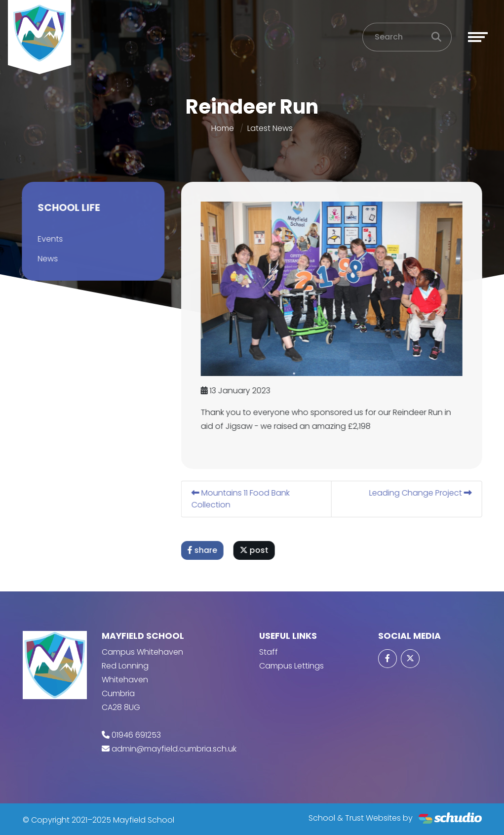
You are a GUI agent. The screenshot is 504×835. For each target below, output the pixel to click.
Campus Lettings (291, 666)
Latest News (270, 128)
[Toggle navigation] (478, 37)
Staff (269, 652)
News (46, 259)
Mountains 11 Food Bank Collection (242, 499)
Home (223, 128)
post (256, 550)
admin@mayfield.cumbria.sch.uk (174, 749)
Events (49, 239)
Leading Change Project (422, 493)
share (204, 550)
